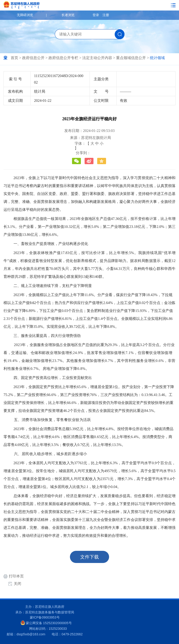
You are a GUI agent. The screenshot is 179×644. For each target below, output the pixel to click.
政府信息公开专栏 (63, 58)
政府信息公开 (33, 58)
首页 (14, 58)
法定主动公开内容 (97, 58)
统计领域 (157, 58)
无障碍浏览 (25, 15)
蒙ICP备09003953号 (45, 617)
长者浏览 (68, 15)
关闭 (17, 584)
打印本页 (16, 576)
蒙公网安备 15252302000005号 (46, 623)
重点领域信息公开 (131, 58)
